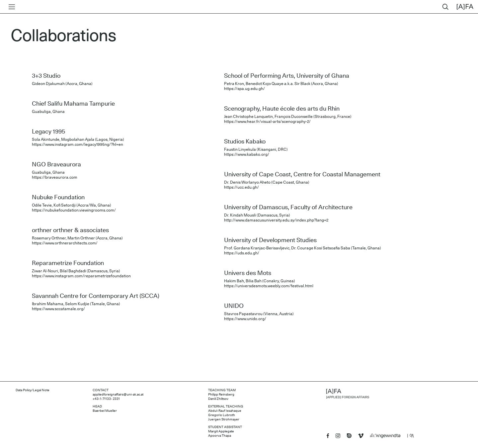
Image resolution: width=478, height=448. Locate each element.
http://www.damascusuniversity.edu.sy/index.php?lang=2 (276, 220)
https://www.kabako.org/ (247, 154)
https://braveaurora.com (55, 177)
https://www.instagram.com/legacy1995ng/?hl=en (78, 144)
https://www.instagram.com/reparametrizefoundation (81, 276)
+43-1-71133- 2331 (106, 399)
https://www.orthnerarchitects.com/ (65, 243)
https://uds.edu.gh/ (242, 253)
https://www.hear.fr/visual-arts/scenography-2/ (267, 122)
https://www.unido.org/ (245, 319)
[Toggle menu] (10, 7)
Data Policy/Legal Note (33, 390)
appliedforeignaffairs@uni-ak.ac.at (118, 395)
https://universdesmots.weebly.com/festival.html (269, 286)
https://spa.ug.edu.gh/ (244, 89)
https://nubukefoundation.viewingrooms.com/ (74, 210)
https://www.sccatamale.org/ (58, 309)
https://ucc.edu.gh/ (241, 187)
